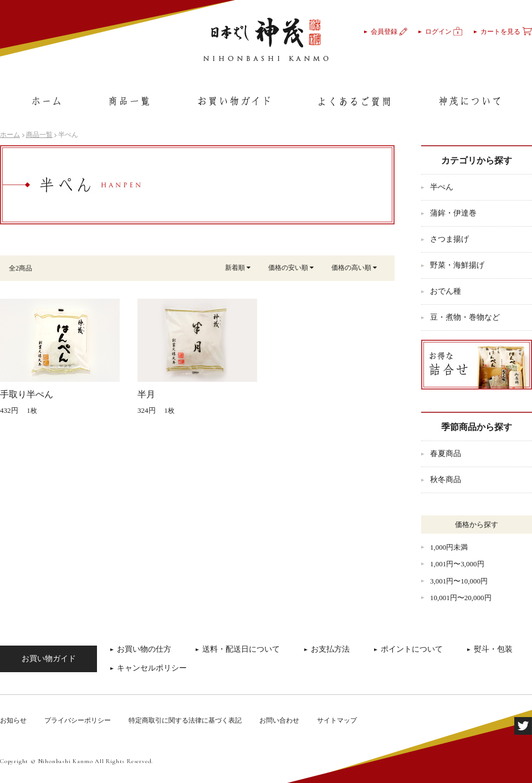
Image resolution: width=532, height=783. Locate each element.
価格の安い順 (291, 268)
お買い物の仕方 (144, 649)
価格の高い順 (354, 268)
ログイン (444, 32)
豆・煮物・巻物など (465, 317)
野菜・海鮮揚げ (457, 265)
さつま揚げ (449, 239)
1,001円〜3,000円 (457, 564)
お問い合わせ (279, 720)
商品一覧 (39, 135)
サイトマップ (337, 720)
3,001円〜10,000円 (459, 581)
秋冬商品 (446, 480)
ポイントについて (412, 649)
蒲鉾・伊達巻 (453, 213)
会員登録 (389, 32)
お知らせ (13, 720)
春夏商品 (446, 454)
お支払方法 (330, 649)
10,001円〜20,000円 (461, 598)
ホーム (10, 135)
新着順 (238, 268)
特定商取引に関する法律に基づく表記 (185, 720)
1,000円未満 (449, 547)
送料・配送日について (241, 649)
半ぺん (442, 187)
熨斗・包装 (493, 649)
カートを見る (506, 32)
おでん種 (446, 291)
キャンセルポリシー (152, 668)
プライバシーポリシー (78, 720)
